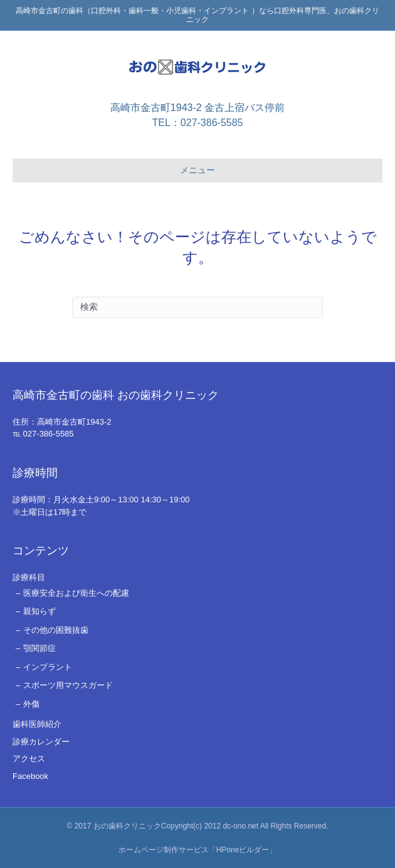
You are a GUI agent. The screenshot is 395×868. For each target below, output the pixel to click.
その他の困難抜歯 (56, 630)
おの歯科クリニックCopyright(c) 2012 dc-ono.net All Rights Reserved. (211, 826)
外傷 (31, 704)
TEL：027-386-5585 (198, 123)
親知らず (39, 611)
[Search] (197, 307)
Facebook (30, 776)
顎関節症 (39, 648)
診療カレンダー (41, 742)
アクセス (29, 759)
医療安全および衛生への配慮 (76, 593)
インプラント (48, 667)
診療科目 (29, 577)
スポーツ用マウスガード (68, 685)
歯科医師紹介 (37, 724)
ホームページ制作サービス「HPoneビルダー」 (198, 850)
